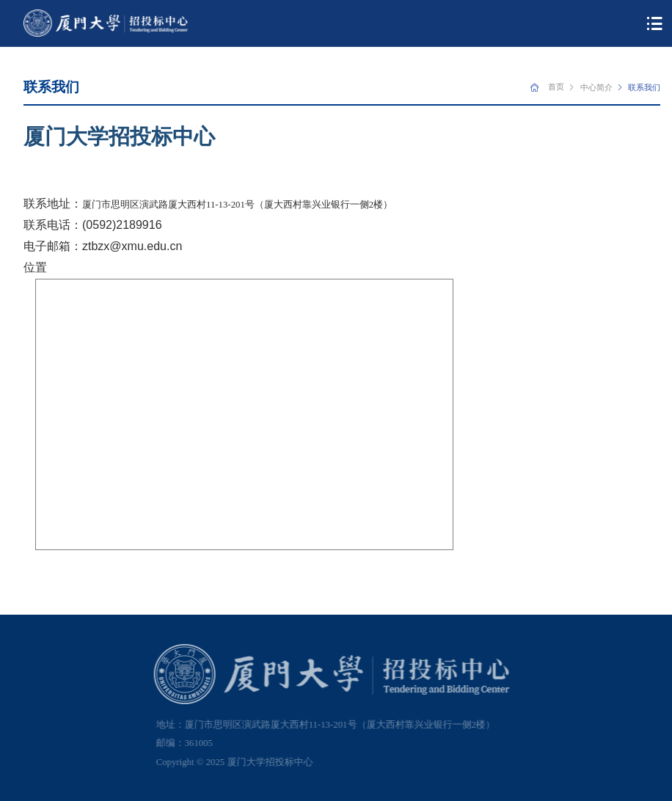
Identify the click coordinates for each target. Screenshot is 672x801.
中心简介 (596, 87)
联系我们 (644, 87)
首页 (556, 87)
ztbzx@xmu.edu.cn (132, 246)
